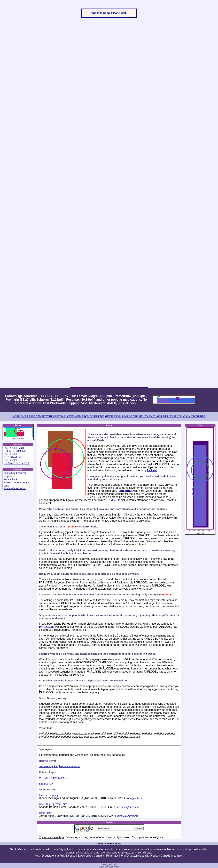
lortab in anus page (49, 795)
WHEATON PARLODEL (53, 778)
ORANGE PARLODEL (17, 463)
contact (109, 844)
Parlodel (152, 470)
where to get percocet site (53, 804)
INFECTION (46, 784)
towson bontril (11, 479)
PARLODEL (11, 460)
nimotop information (15, 488)
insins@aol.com (134, 798)
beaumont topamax (70, 766)
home (100, 844)
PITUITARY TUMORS (151, 416)
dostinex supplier (48, 766)
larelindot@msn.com (127, 807)
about (118, 844)
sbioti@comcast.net (127, 816)
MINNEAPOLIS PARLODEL (121, 416)
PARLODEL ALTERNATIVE (13, 456)
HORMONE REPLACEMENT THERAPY (36, 416)
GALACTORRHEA (194, 416)
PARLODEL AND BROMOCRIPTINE (82, 416)
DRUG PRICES (174, 416)
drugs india (45, 813)
